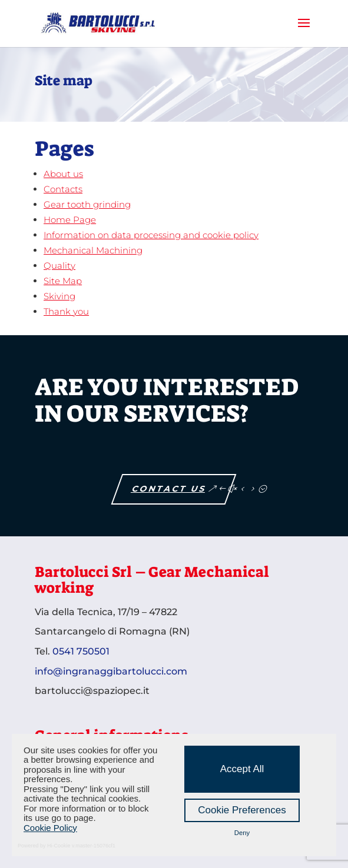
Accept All (242, 769)
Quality (59, 266)
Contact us (170, 489)
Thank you (66, 311)
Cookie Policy (50, 828)
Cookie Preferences (242, 810)
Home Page (70, 220)
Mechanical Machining (93, 250)
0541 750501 (81, 651)
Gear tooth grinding (87, 204)
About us (63, 174)
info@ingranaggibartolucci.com (111, 671)
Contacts (63, 189)
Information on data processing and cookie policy (151, 235)
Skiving (59, 296)
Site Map (63, 281)
